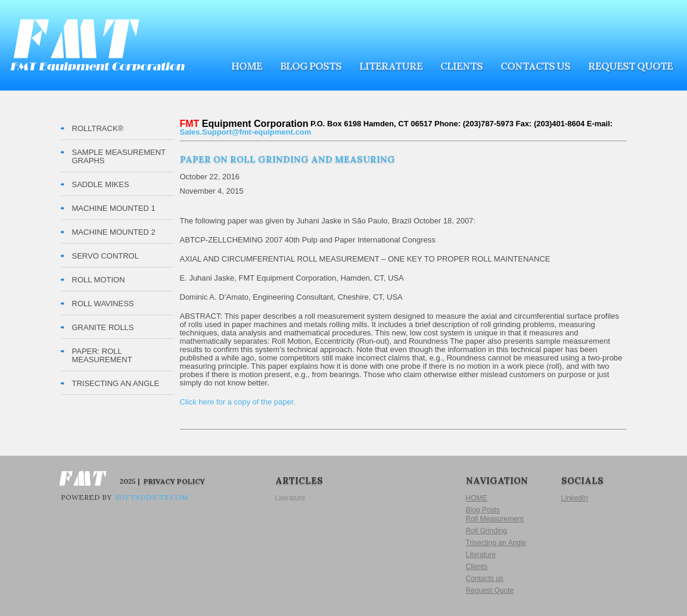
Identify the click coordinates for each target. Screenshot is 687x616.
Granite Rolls (103, 327)
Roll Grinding (487, 531)
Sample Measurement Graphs (119, 156)
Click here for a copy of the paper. (238, 402)
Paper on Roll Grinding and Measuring (287, 159)
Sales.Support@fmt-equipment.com (246, 132)
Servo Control (105, 256)
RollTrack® (98, 128)
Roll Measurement (495, 519)
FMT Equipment (98, 45)
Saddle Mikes (101, 184)
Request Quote (630, 66)
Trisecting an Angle (496, 543)
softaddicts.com (150, 497)
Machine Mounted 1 (114, 208)
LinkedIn (575, 498)
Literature (391, 66)
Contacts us (535, 66)
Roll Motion (99, 280)
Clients (461, 66)
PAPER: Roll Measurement (102, 355)
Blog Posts (311, 66)
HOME (247, 66)
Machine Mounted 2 (114, 232)
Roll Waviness (103, 304)
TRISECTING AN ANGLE (116, 383)
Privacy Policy (174, 481)
